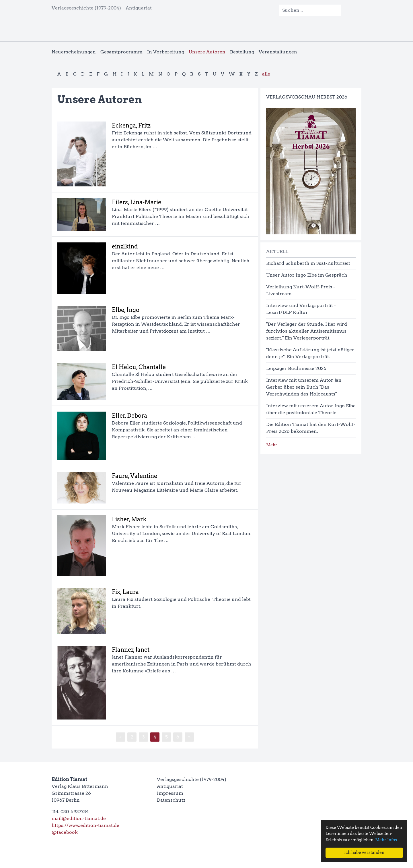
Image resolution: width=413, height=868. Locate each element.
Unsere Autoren (207, 52)
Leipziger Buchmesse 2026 (296, 368)
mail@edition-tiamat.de (79, 818)
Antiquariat (139, 8)
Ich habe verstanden (364, 852)
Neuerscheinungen (74, 52)
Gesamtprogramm (121, 52)
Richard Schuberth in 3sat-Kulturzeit (308, 263)
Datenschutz (171, 800)
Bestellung (242, 52)
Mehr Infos (386, 840)
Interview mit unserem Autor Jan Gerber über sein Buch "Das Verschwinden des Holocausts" (304, 387)
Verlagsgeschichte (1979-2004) (86, 8)
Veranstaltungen (278, 52)
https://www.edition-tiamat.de (85, 825)
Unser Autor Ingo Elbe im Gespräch (307, 275)
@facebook (65, 832)
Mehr (272, 445)
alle (266, 74)
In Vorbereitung (166, 52)
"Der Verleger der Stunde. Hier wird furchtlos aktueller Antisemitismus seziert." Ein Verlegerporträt (307, 331)
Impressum (170, 793)
